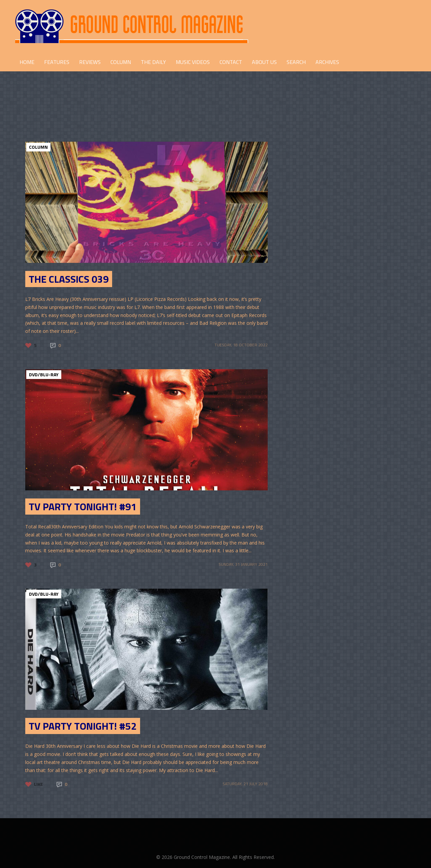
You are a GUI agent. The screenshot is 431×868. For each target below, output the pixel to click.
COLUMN (121, 62)
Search (296, 62)
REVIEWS (90, 62)
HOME (27, 62)
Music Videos (193, 62)
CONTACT (231, 62)
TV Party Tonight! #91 (83, 507)
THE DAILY (153, 62)
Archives (327, 62)
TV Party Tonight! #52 (83, 726)
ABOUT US (264, 62)
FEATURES (57, 62)
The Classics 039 (69, 279)
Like (39, 784)
